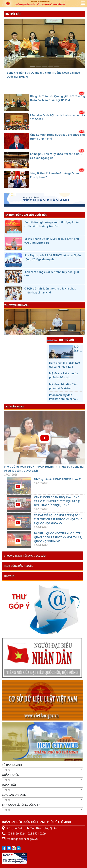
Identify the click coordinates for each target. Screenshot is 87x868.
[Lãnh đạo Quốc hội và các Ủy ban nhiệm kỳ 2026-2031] (39, 66)
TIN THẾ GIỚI (61, 340)
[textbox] (43, 770)
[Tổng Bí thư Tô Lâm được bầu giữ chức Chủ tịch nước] (56, 66)
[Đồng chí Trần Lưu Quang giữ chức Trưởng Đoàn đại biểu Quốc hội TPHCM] (33, 66)
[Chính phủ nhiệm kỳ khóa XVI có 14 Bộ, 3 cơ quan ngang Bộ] (51, 66)
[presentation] (6, 322)
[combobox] (43, 770)
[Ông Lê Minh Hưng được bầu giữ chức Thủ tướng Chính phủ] (45, 66)
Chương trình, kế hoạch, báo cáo (25, 556)
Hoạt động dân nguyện (19, 566)
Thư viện (9, 576)
